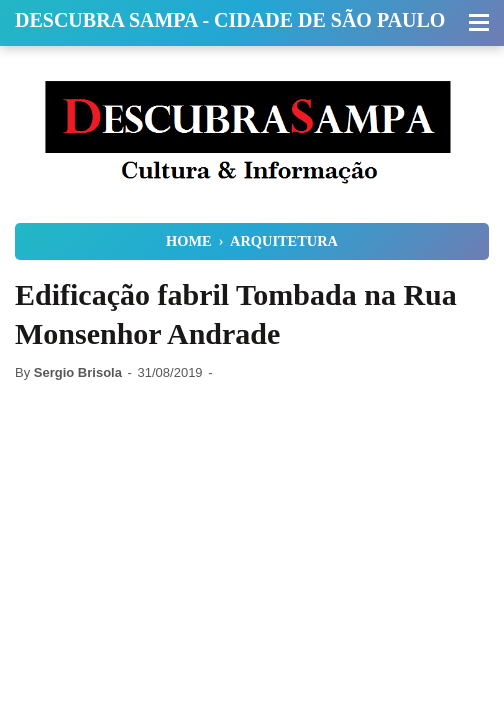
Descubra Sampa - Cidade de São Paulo (230, 20)
